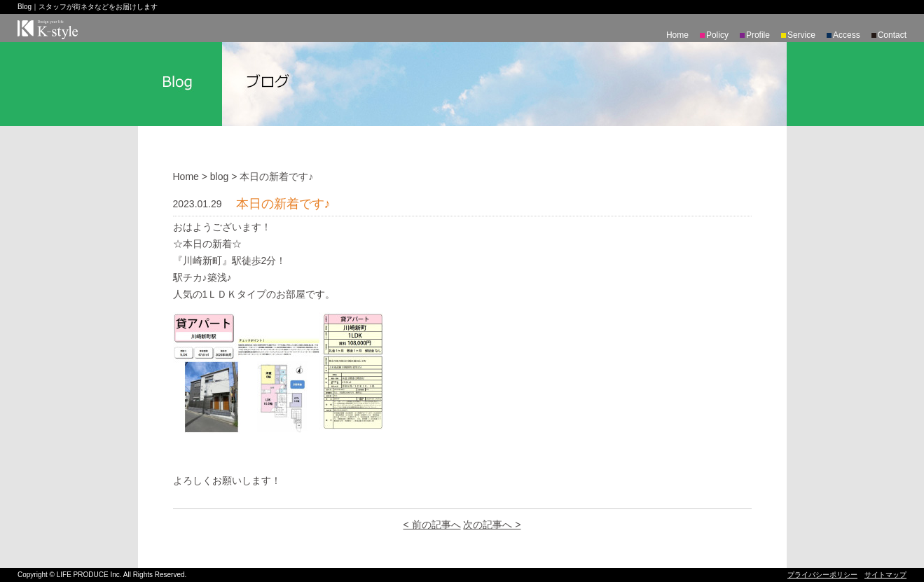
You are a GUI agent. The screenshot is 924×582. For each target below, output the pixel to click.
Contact (892, 35)
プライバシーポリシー (822, 575)
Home (677, 35)
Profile (758, 35)
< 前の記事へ (432, 525)
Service (801, 35)
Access (847, 35)
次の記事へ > (492, 525)
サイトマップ (885, 575)
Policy (717, 35)
